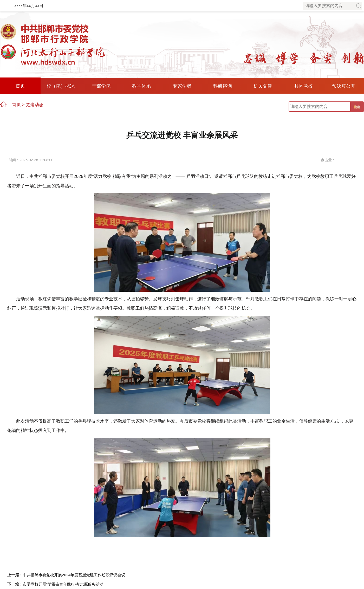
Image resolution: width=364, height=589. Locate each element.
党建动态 (35, 105)
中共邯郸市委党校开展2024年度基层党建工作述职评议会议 (74, 575)
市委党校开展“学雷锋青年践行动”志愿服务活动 (63, 584)
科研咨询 (223, 86)
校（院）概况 (61, 86)
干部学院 (101, 86)
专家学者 (182, 86)
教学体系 (141, 86)
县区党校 (303, 86)
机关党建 (263, 86)
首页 (20, 86)
